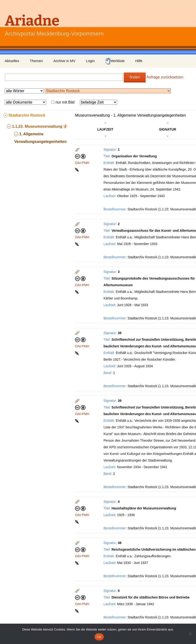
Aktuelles (12, 61)
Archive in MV (65, 61)
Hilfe (139, 61)
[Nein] (190, 634)
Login (90, 61)
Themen (36, 61)
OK (99, 637)
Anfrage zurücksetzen (165, 77)
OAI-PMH (82, 163)
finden (135, 77)
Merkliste (115, 61)
